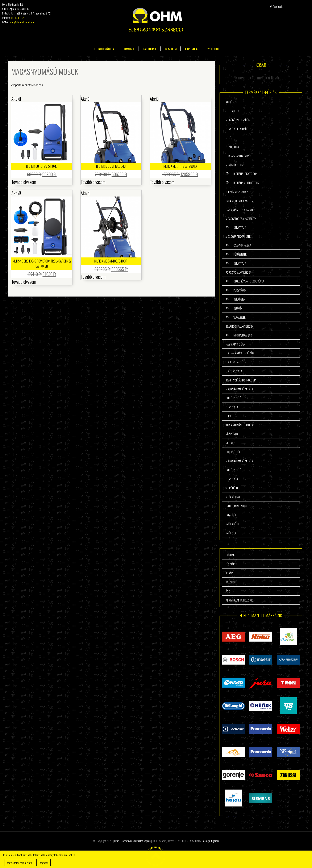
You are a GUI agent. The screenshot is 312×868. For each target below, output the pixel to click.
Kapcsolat (192, 49)
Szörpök (231, 533)
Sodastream (233, 497)
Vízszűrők (232, 434)
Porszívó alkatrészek (238, 272)
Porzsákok (240, 290)
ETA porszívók (234, 371)
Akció (229, 102)
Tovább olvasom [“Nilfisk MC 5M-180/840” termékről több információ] (93, 182)
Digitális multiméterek (246, 183)
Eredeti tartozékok (236, 506)
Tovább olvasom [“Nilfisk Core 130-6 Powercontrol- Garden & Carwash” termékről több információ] (24, 282)
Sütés (229, 138)
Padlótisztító (233, 470)
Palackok (231, 515)
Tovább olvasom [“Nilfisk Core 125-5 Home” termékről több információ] (24, 182)
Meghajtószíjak (243, 335)
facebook (276, 7)
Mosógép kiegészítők (238, 120)
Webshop (213, 49)
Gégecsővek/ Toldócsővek (249, 281)
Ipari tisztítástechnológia (241, 380)
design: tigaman (211, 841)
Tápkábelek (239, 317)
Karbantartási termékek (239, 425)
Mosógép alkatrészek (238, 236)
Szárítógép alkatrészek (239, 326)
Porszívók (232, 407)
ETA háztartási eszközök (240, 353)
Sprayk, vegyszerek (237, 192)
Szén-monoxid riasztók (239, 201)
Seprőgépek (232, 488)
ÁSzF (228, 591)
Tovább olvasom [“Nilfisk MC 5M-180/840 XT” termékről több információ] (93, 277)
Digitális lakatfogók (245, 173)
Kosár (229, 573)
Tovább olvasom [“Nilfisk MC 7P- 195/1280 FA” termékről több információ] (162, 182)
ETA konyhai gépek (236, 362)
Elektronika (232, 147)
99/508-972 (17, 18)
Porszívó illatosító (237, 129)
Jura (228, 416)
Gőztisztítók (233, 452)
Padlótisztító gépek (237, 398)
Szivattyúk (240, 227)
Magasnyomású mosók (239, 389)
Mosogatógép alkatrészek (241, 218)
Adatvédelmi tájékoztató (240, 600)
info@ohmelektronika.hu (22, 22)
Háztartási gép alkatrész (240, 210)
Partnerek (150, 49)
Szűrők (238, 308)
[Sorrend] (107, 85)
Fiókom (230, 555)
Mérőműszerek (234, 165)
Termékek (128, 49)
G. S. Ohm (171, 49)
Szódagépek (232, 524)
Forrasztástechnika (238, 156)
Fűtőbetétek (240, 254)
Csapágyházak (242, 245)
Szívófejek (239, 299)
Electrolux (232, 111)
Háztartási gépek (235, 344)
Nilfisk (229, 443)
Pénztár (230, 564)
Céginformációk (103, 49)
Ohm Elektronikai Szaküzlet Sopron (132, 841)
